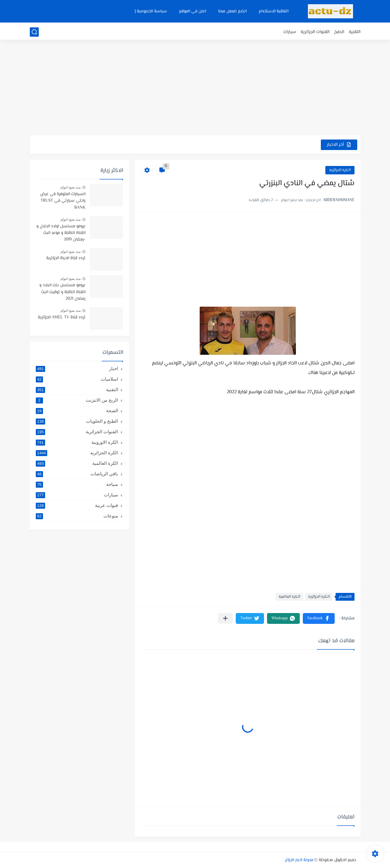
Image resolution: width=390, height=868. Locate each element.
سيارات (290, 32)
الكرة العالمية (289, 597)
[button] (319, 618)
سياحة (77, 484)
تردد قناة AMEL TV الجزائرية (62, 317)
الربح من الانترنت (77, 400)
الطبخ (339, 32)
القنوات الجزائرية (315, 32)
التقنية (355, 32)
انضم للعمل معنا (232, 11)
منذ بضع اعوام (71, 187)
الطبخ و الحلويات (77, 421)
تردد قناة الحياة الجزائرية (66, 258)
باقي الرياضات (77, 474)
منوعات (77, 516)
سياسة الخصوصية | (151, 11)
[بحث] (34, 32)
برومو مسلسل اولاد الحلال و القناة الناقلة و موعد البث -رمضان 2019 (61, 233)
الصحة (77, 411)
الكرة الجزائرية (340, 170)
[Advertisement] (195, 89)
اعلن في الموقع (192, 11)
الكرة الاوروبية (77, 442)
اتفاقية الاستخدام (273, 11)
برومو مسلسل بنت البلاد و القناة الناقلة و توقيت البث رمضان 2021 (62, 292)
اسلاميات (77, 379)
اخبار (77, 369)
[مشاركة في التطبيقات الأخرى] (225, 618)
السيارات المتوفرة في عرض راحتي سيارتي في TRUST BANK (63, 201)
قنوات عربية (77, 505)
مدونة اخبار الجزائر (299, 860)
